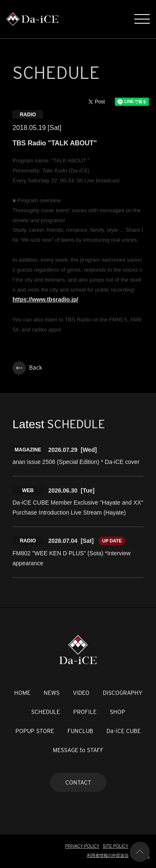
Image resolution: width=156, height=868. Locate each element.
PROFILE (85, 712)
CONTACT (78, 782)
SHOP (118, 712)
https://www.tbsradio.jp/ (45, 299)
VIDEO (81, 693)
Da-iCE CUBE (124, 731)
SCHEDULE (46, 712)
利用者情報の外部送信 (108, 855)
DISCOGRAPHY (123, 693)
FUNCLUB (80, 731)
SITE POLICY (116, 846)
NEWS (52, 693)
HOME (22, 693)
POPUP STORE (35, 731)
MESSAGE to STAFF (78, 750)
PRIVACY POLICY (82, 846)
